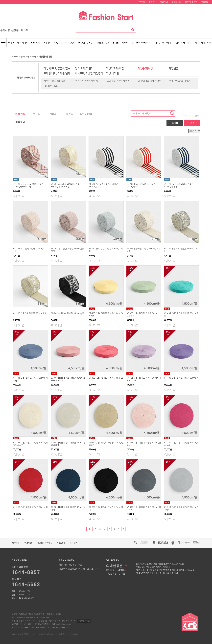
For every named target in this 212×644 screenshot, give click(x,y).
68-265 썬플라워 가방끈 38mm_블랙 (68, 313)
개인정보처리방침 (45, 543)
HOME (15, 57)
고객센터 (73, 543)
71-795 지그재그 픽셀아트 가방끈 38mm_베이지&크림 (66, 185)
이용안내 (61, 543)
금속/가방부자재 (28, 57)
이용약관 (28, 543)
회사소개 (16, 543)
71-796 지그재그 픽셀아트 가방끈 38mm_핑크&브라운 (28, 185)
